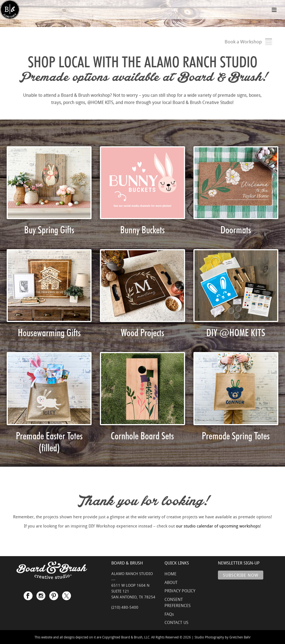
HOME (170, 574)
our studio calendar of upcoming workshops (218, 526)
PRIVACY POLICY (180, 591)
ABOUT (171, 582)
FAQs (169, 614)
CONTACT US (176, 622)
